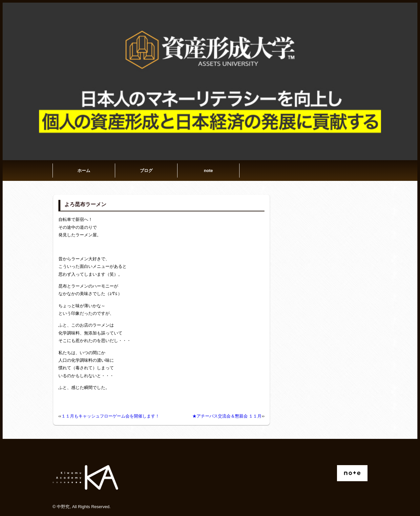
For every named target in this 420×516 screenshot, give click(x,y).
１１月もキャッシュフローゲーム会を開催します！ (110, 416)
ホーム (84, 171)
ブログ (146, 171)
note (208, 171)
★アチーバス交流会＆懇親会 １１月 (227, 416)
